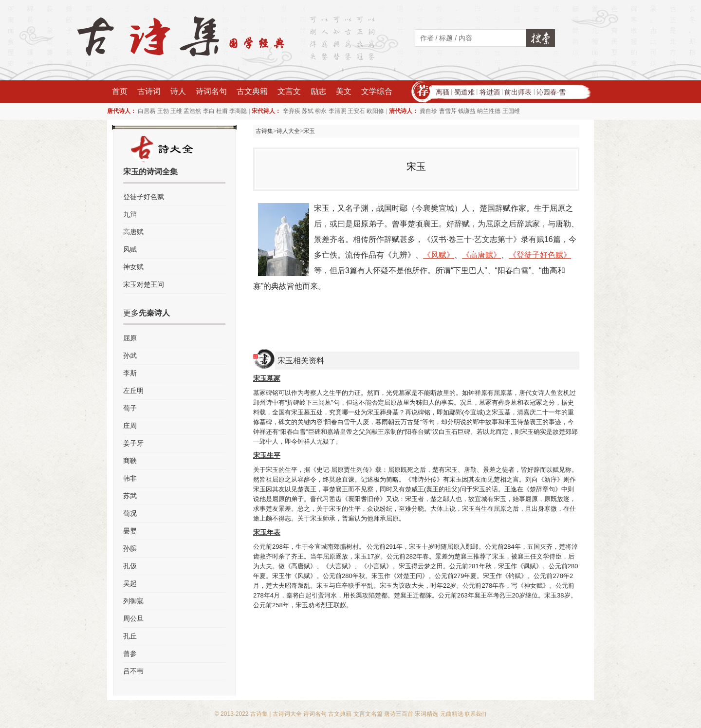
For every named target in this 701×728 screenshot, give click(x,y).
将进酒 (490, 92)
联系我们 (476, 714)
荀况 (130, 513)
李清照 (337, 111)
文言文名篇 (368, 714)
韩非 (130, 478)
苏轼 (308, 111)
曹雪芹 (448, 111)
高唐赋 (133, 232)
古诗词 (149, 91)
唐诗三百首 (399, 714)
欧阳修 (375, 111)
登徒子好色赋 (144, 197)
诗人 (178, 91)
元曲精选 (452, 714)
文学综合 (377, 91)
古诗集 (264, 131)
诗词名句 (211, 91)
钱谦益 (467, 111)
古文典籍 (252, 91)
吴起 (130, 583)
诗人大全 (288, 131)
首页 (120, 91)
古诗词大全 (287, 714)
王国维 (511, 111)
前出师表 (518, 92)
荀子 (130, 408)
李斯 (130, 373)
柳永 (321, 111)
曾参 (130, 653)
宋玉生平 (267, 455)
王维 (176, 111)
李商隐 (238, 111)
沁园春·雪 (551, 92)
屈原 (130, 338)
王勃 (163, 111)
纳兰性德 (489, 111)
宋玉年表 (267, 532)
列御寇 (133, 601)
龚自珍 (428, 111)
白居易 (147, 111)
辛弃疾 (292, 111)
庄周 (130, 426)
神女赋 (133, 267)
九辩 (130, 214)
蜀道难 (464, 92)
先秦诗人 (154, 313)
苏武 (130, 496)
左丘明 (133, 391)
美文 (344, 91)
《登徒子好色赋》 (540, 255)
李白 (209, 111)
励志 (318, 91)
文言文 (289, 91)
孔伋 (130, 566)
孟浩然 (192, 111)
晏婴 (130, 531)
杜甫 (222, 111)
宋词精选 (426, 714)
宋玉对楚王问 (144, 284)
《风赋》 (439, 255)
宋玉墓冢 (267, 378)
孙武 (130, 355)
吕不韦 (133, 671)
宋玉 (309, 131)
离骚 (443, 92)
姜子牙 (133, 443)
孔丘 (130, 636)
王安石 (356, 111)
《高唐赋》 (481, 255)
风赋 (130, 249)
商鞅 (130, 461)
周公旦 (133, 618)
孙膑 (130, 548)
